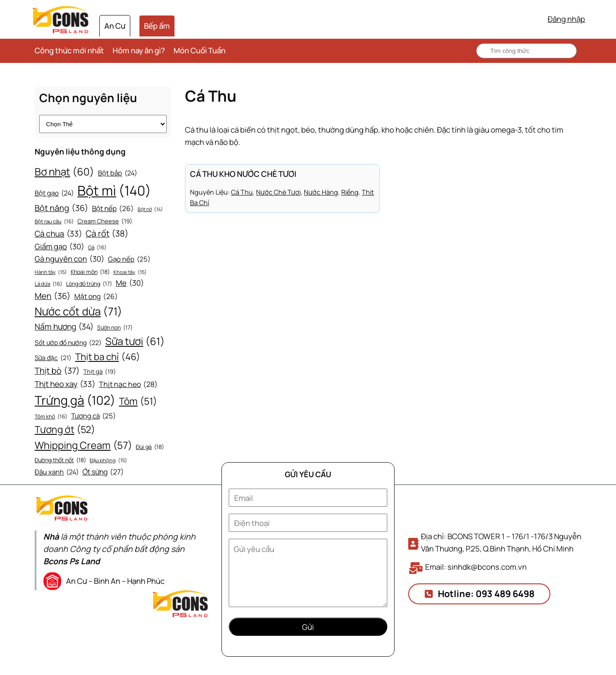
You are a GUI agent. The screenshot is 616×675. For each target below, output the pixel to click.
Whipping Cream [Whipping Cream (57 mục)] (83, 446)
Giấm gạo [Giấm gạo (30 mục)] (59, 247)
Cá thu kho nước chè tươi (243, 174)
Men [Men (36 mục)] (53, 296)
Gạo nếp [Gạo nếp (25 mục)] (129, 259)
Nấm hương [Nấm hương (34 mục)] (64, 326)
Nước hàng (321, 192)
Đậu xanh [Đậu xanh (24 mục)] (57, 472)
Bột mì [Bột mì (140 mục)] (114, 191)
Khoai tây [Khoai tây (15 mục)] (130, 272)
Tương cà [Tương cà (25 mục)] (93, 416)
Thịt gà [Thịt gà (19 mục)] (100, 372)
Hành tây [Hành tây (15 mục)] (51, 272)
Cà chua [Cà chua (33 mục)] (58, 234)
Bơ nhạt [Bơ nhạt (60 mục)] (64, 172)
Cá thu (242, 192)
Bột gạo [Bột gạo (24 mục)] (54, 193)
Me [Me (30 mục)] (130, 283)
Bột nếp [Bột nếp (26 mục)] (113, 209)
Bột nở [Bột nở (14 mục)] (150, 209)
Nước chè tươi (278, 192)
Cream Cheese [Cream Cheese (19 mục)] (105, 221)
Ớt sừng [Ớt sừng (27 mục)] (103, 472)
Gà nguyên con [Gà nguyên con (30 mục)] (69, 259)
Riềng (350, 192)
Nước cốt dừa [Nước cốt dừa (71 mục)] (78, 311)
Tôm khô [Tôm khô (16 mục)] (51, 417)
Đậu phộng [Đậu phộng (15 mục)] (108, 460)
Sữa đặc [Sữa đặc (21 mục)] (53, 358)
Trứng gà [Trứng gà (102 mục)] (75, 400)
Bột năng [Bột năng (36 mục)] (62, 208)
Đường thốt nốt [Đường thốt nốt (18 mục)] (60, 460)
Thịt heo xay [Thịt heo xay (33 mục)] (65, 384)
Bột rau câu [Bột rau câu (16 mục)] (54, 222)
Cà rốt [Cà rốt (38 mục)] (107, 234)
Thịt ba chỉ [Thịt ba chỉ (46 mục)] (108, 357)
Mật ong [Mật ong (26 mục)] (96, 297)
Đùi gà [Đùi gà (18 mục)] (150, 447)
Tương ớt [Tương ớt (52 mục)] (65, 430)
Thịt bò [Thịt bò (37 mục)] (57, 371)
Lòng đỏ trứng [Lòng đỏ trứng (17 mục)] (89, 284)
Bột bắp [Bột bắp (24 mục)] (118, 173)
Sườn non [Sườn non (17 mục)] (115, 328)
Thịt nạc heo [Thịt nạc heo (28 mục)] (128, 385)
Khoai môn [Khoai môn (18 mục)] (90, 272)
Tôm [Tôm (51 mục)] (138, 402)
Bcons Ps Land (72, 561)
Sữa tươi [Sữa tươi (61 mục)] (135, 341)
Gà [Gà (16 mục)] (97, 248)
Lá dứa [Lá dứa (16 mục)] (49, 284)
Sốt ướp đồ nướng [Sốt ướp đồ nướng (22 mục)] (68, 343)
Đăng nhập (566, 19)
